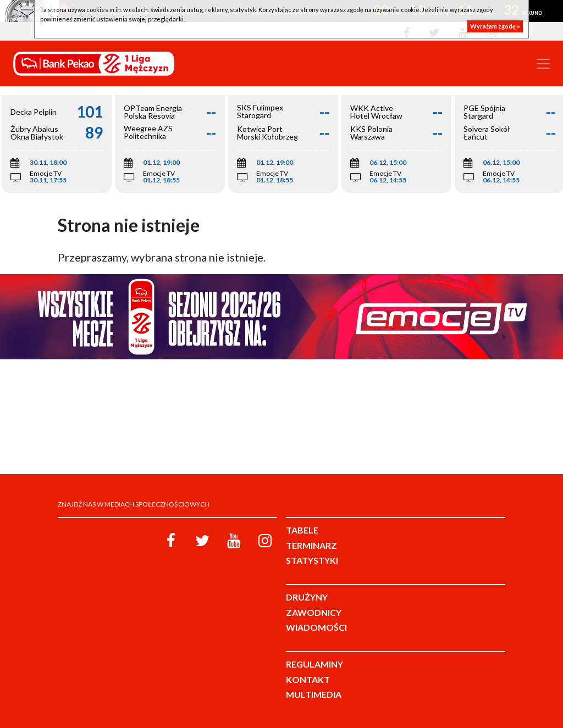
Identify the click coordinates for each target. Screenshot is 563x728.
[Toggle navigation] (543, 64)
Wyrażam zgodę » (495, 26)
